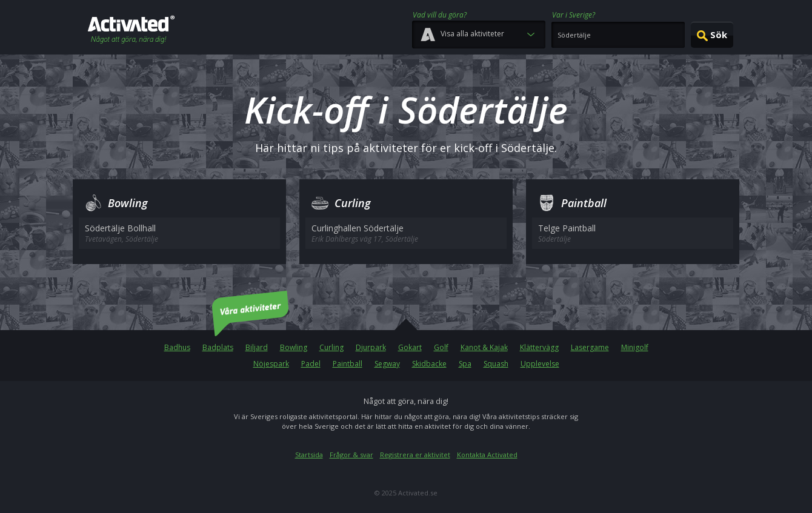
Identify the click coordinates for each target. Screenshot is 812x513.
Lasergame (590, 347)
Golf (441, 347)
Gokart (410, 347)
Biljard (257, 347)
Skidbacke (429, 364)
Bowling (294, 347)
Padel (311, 364)
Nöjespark (271, 364)
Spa (465, 364)
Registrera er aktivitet (415, 455)
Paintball (348, 364)
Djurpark (371, 347)
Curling (331, 347)
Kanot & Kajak (484, 347)
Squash (496, 364)
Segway (387, 364)
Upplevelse (540, 364)
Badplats (218, 347)
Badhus (177, 347)
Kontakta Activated (487, 455)
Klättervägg (539, 347)
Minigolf (635, 347)
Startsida (309, 455)
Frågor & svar (351, 455)
